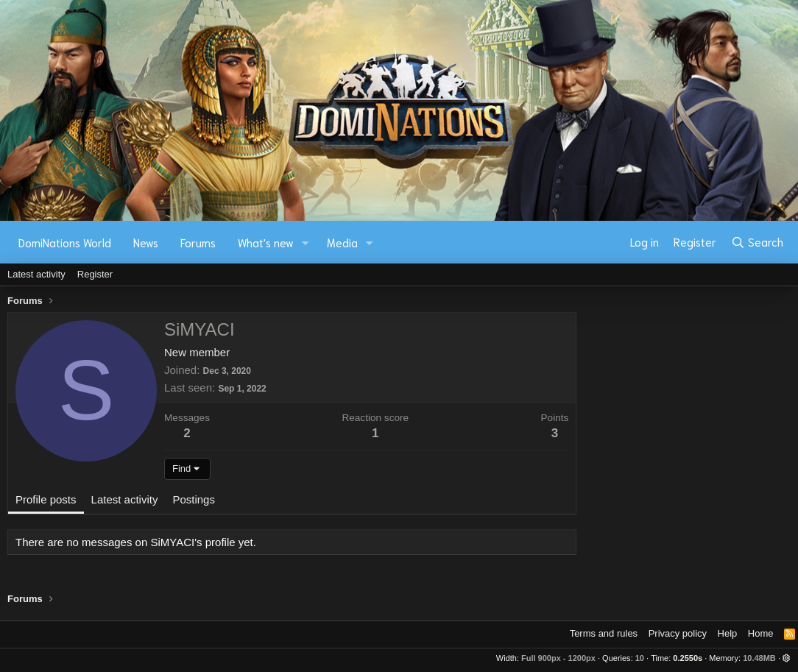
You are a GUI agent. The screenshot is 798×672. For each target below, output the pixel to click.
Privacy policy (678, 633)
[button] (306, 243)
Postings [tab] (194, 499)
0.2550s (688, 658)
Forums (198, 242)
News (146, 242)
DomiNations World (65, 242)
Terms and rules (604, 633)
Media (342, 242)
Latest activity (36, 274)
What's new (266, 242)
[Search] (757, 242)
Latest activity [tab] (125, 499)
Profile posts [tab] (46, 499)
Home (761, 633)
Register (95, 274)
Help (728, 633)
